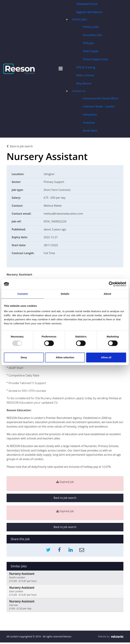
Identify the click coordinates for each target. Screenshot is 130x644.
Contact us (79, 92)
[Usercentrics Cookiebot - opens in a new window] (111, 284)
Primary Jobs (91, 27)
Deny (24, 357)
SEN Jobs (88, 43)
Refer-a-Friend (85, 76)
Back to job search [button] (65, 499)
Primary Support (54, 183)
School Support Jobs (95, 60)
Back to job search (20, 147)
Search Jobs (79, 20)
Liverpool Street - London (99, 107)
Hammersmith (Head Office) (100, 99)
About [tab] (107, 294)
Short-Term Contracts (57, 191)
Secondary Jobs (92, 35)
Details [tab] (65, 294)
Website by (111, 638)
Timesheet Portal (87, 4)
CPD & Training (85, 68)
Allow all (106, 357)
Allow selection (65, 357)
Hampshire (90, 115)
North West (90, 132)
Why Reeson (84, 84)
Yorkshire (89, 124)
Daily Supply (90, 52)
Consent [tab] (23, 294)
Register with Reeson (89, 12)
